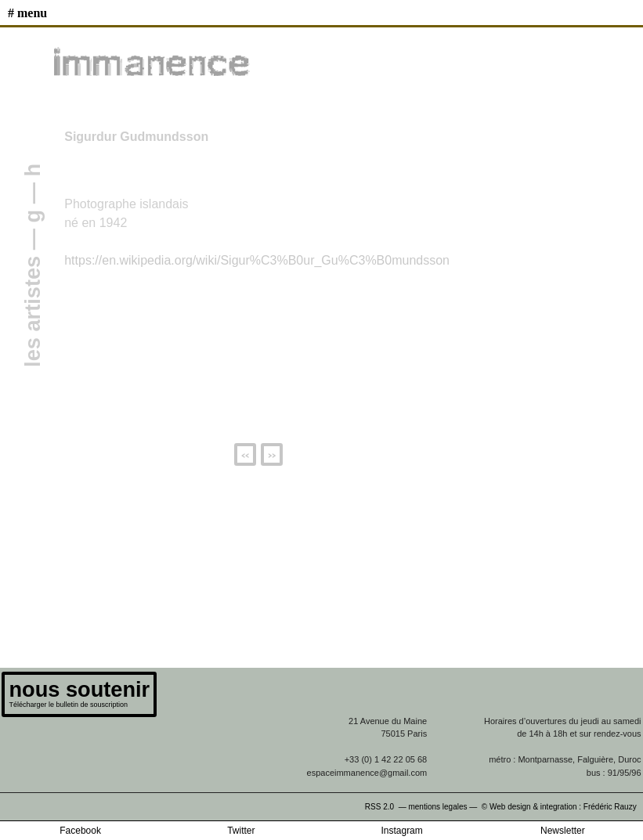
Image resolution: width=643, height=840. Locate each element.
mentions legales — (444, 807)
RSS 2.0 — (387, 807)
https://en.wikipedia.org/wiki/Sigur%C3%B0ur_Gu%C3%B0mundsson (257, 260)
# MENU (27, 13)
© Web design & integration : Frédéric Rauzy (562, 807)
